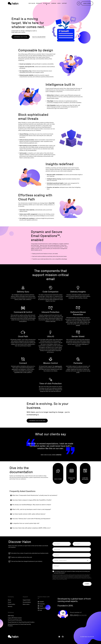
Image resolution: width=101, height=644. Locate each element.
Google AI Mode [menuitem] (43, 608)
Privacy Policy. (64, 579)
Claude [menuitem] (40, 606)
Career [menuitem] (10, 602)
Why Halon (32, 3)
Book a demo (87, 3)
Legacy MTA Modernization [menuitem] (15, 618)
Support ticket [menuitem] (27, 600)
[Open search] (79, 3)
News (59, 3)
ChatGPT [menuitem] (41, 602)
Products (39, 3)
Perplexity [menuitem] (41, 604)
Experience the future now (37, 421)
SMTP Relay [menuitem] (11, 616)
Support (64, 3)
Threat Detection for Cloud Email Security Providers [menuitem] (21, 622)
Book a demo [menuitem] (26, 604)
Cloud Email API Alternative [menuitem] (15, 620)
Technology (46, 3)
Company (54, 3)
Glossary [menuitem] (10, 606)
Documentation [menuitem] (27, 602)
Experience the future (21, 37)
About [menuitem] (9, 600)
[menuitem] (59, 637)
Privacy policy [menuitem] (11, 604)
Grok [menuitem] (40, 610)
